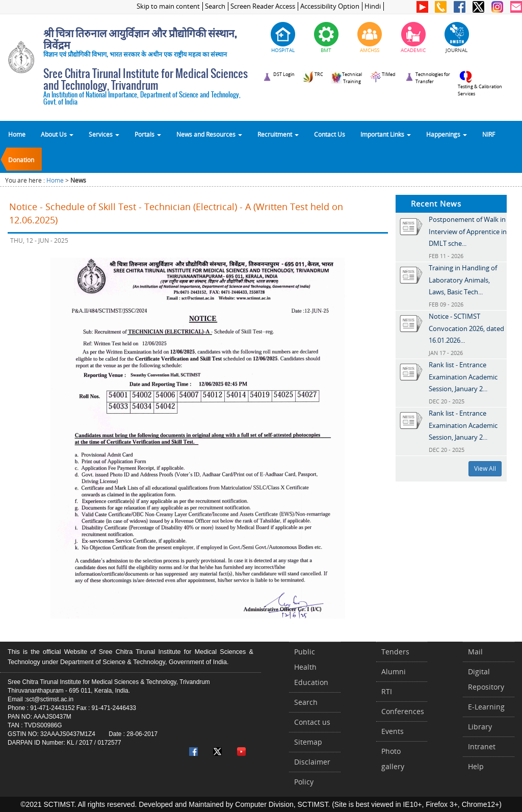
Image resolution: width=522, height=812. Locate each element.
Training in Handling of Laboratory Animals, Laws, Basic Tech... (463, 280)
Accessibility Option (330, 6)
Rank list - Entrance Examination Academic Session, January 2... (463, 377)
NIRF (489, 134)
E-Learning (486, 707)
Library (480, 727)
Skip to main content (168, 6)
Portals (148, 134)
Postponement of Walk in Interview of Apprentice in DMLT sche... (468, 231)
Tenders (395, 652)
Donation (21, 160)
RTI (387, 691)
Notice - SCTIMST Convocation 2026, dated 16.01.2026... (466, 328)
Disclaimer (312, 762)
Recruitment (278, 134)
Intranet (482, 746)
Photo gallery (393, 759)
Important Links (386, 134)
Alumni (394, 671)
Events (393, 731)
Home (17, 134)
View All (485, 468)
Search (215, 6)
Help (476, 766)
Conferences (403, 711)
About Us (57, 134)
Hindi (373, 6)
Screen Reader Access (263, 6)
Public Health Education (311, 667)
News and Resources (209, 134)
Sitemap (308, 742)
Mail (475, 652)
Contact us (312, 722)
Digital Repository (486, 679)
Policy (304, 782)
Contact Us (330, 134)
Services (104, 134)
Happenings (447, 134)
